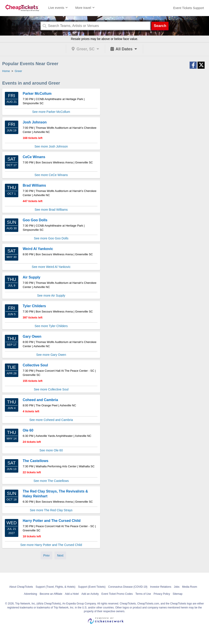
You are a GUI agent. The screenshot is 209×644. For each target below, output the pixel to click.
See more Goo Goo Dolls (51, 238)
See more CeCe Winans (51, 175)
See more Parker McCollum (51, 112)
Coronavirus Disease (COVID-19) (128, 587)
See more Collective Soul (51, 389)
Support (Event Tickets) (92, 587)
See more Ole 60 (51, 450)
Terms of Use (143, 594)
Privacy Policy (162, 594)
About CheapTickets (21, 587)
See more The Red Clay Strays (51, 510)
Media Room (190, 587)
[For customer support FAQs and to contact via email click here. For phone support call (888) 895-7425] (189, 8)
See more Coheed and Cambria (51, 420)
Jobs (177, 587)
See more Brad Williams (51, 210)
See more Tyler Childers (51, 326)
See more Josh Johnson (51, 146)
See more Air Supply (51, 295)
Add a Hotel (72, 594)
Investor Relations (161, 587)
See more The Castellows (51, 481)
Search (160, 26)
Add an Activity (90, 594)
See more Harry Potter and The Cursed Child (51, 545)
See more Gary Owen (51, 355)
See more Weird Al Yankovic (51, 267)
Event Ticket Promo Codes (117, 594)
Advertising (31, 594)
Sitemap (177, 594)
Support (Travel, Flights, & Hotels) (56, 587)
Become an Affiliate (51, 594)
